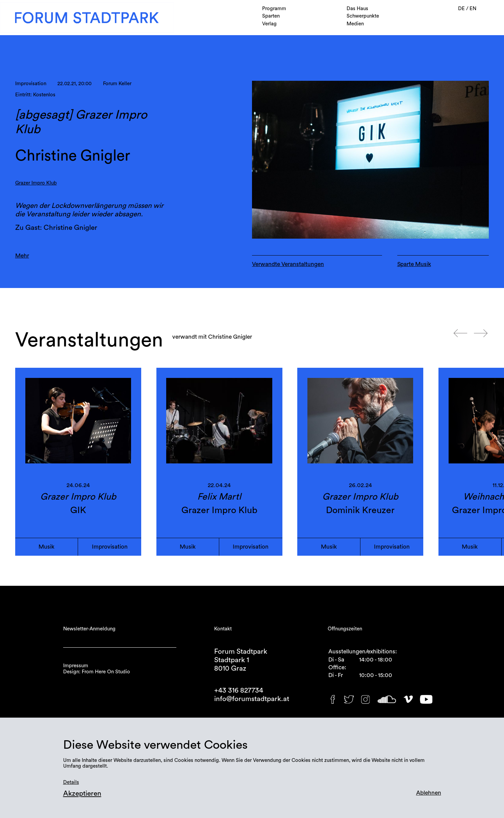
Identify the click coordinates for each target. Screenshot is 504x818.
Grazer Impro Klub (36, 183)
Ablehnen (429, 793)
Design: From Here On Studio (97, 672)
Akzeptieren (82, 793)
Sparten (271, 16)
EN (473, 9)
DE (462, 9)
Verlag (269, 24)
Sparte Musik (414, 264)
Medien (355, 24)
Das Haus (357, 9)
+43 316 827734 (239, 690)
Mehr (22, 256)
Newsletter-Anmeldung (89, 629)
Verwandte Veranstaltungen (288, 264)
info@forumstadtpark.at (252, 699)
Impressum (76, 666)
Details (71, 782)
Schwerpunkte (363, 16)
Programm (274, 9)
